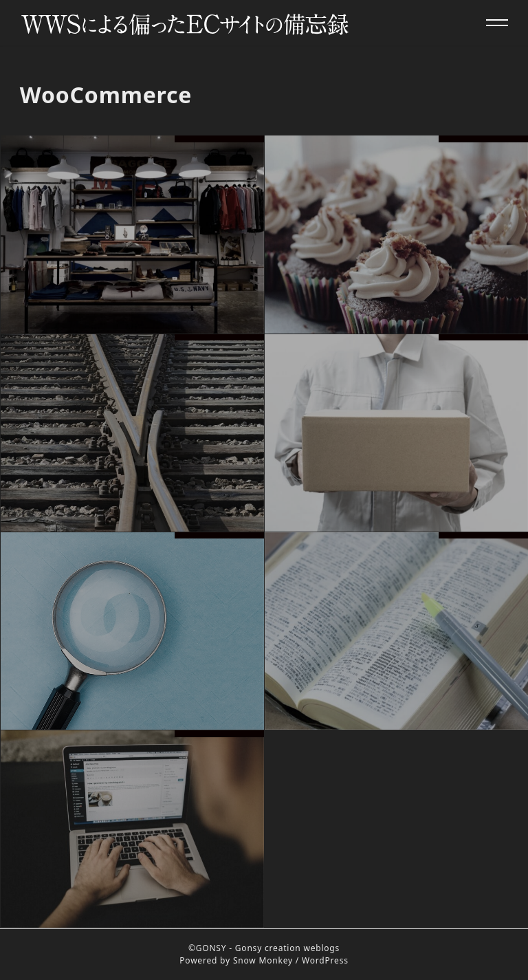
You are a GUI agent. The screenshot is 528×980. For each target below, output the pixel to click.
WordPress (325, 960)
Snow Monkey (263, 960)
